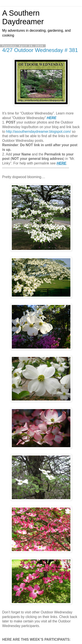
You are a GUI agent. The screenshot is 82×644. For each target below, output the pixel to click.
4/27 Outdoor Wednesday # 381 (40, 50)
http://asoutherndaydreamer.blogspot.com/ (39, 132)
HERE (52, 118)
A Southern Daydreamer (23, 17)
